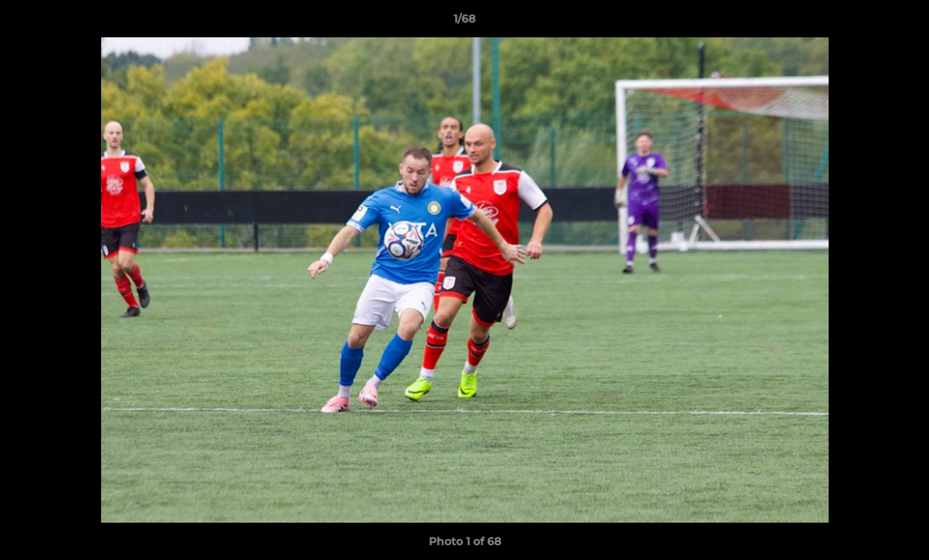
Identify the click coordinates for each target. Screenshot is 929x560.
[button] (901, 23)
